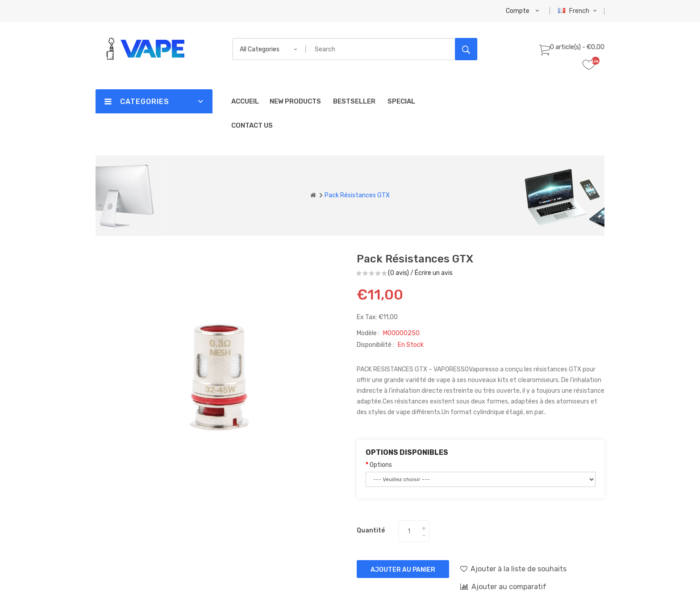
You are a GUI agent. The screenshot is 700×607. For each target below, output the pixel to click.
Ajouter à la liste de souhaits (513, 569)
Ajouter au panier (403, 570)
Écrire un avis (434, 273)
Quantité (371, 530)
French (578, 11)
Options (381, 465)
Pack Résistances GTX (357, 195)
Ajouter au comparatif (503, 586)
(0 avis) (398, 273)
